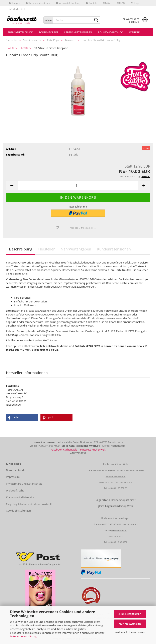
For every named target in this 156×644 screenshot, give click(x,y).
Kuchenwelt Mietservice (20, 497)
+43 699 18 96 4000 (118, 542)
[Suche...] (48, 20)
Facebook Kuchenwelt (64, 450)
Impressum (13, 477)
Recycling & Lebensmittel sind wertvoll (29, 504)
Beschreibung (21, 249)
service (108, 530)
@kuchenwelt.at (119, 530)
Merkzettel (17, 9)
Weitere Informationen (130, 632)
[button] (12, 186)
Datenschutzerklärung (23, 636)
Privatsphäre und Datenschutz (24, 484)
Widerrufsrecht (15, 490)
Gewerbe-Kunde (16, 470)
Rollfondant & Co (111, 32)
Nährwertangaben (76, 249)
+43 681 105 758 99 (118, 488)
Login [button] (136, 3)
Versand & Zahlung (68, 3)
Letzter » (26, 48)
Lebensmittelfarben (78, 32)
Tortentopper (49, 32)
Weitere (134, 32)
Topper (15, 3)
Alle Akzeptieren (130, 614)
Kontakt (92, 3)
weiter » (13, 48)
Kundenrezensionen (114, 249)
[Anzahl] (78, 186)
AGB (107, 3)
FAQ (121, 3)
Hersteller (46, 249)
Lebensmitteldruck (38, 3)
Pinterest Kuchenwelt (93, 450)
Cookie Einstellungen (18, 511)
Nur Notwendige (130, 624)
